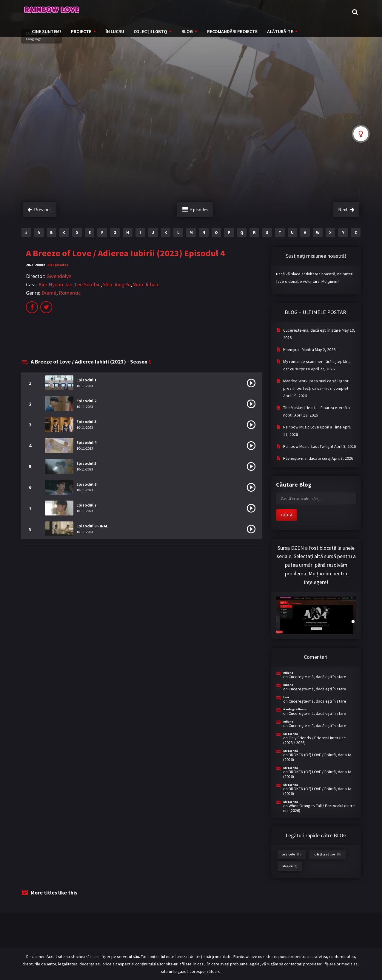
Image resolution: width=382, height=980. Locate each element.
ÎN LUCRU (115, 31)
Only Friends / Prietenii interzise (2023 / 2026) (315, 740)
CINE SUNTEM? (47, 31)
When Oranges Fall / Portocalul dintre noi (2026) (319, 808)
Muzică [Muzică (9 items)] (290, 866)
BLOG (187, 31)
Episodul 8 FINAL (92, 526)
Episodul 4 (86, 442)
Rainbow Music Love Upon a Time (312, 427)
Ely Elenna (291, 734)
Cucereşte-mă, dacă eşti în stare (312, 330)
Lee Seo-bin (88, 284)
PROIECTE (81, 31)
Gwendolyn (59, 276)
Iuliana (288, 673)
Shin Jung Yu (117, 284)
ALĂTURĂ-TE (280, 31)
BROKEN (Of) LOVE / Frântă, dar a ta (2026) (317, 757)
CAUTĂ (287, 515)
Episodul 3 (86, 422)
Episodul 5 (86, 463)
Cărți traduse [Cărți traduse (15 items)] (328, 854)
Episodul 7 (86, 505)
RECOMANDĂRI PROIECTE (232, 31)
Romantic (70, 293)
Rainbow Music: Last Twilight (308, 446)
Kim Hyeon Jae (55, 284)
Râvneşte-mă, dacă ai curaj (307, 458)
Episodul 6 (86, 484)
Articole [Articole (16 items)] (292, 854)
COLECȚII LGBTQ (150, 31)
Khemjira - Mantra (299, 350)
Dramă (49, 293)
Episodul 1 (86, 380)
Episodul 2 (86, 401)
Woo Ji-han (146, 284)
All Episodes (58, 265)
